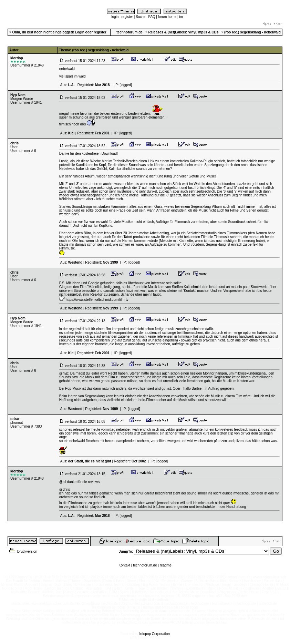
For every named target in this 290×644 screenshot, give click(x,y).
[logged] (126, 85)
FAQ (152, 17)
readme (166, 565)
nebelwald (67, 69)
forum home (167, 17)
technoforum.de (145, 565)
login (115, 17)
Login (80, 32)
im (181, 17)
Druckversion (23, 551)
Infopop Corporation (155, 634)
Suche (141, 17)
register (127, 17)
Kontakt (124, 565)
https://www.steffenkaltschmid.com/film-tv (97, 300)
